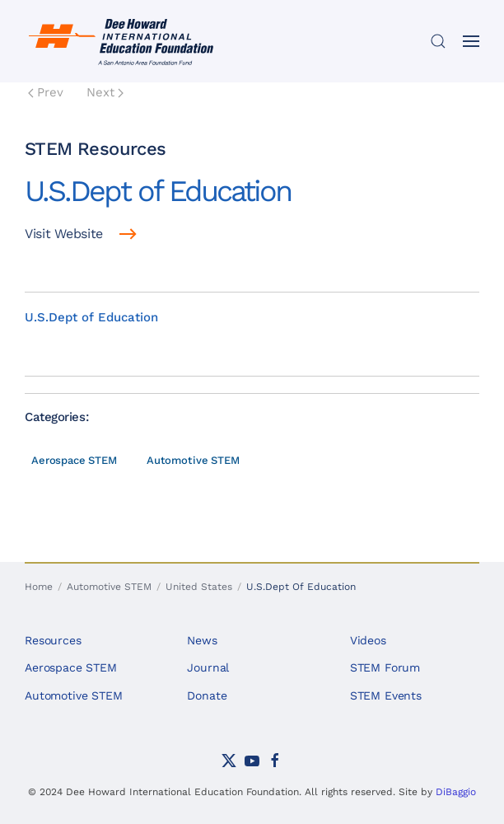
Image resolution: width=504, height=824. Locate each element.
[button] (438, 41)
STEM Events (386, 695)
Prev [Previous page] (46, 92)
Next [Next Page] (105, 92)
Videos (368, 640)
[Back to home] (124, 41)
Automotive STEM (193, 460)
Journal (208, 667)
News (202, 640)
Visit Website (64, 234)
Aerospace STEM (74, 460)
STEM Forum (385, 667)
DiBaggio (456, 792)
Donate (207, 695)
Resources (53, 640)
